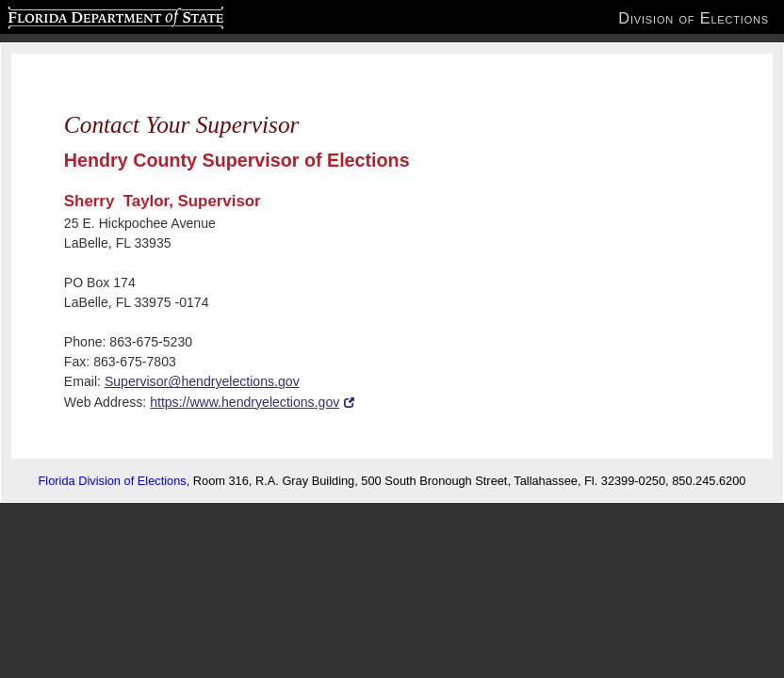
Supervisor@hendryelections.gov (202, 381)
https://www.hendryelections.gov (245, 402)
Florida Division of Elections (113, 481)
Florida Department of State (79, 15)
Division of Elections (694, 18)
